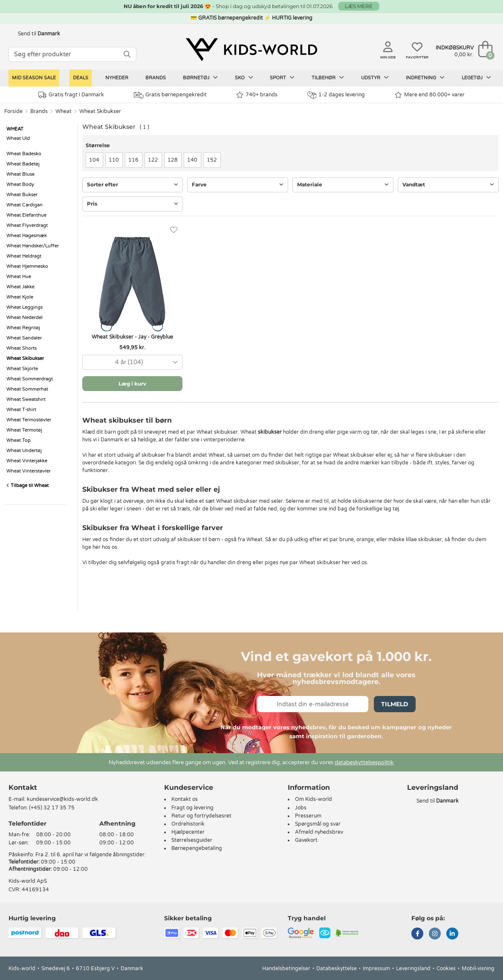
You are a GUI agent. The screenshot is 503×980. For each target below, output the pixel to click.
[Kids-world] (251, 50)
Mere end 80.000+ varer (430, 95)
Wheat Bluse (20, 174)
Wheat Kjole (20, 297)
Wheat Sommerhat (27, 389)
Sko (244, 78)
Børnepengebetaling (197, 848)
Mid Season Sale (34, 78)
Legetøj (476, 78)
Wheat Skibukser (100, 111)
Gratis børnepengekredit (170, 95)
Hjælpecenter (188, 832)
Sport (282, 78)
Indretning (425, 78)
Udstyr (375, 78)
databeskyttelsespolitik (364, 763)
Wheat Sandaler (24, 338)
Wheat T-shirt (21, 410)
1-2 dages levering (336, 95)
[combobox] (132, 362)
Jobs (301, 808)
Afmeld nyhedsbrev (319, 832)
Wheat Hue (19, 277)
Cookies (446, 968)
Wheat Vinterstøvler (29, 471)
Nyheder (117, 78)
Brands (156, 78)
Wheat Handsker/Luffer (33, 246)
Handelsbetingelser (286, 968)
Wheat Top (19, 440)
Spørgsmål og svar (318, 824)
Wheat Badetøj (23, 164)
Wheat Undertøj (24, 451)
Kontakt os (185, 799)
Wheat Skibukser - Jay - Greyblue (132, 337)
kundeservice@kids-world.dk (62, 799)
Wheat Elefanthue (26, 215)
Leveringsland (413, 968)
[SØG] (127, 54)
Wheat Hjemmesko (27, 266)
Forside (13, 111)
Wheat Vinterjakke (27, 461)
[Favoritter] (174, 230)
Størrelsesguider (192, 840)
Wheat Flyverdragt (27, 225)
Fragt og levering (192, 808)
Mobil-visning (478, 968)
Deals (81, 78)
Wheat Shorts (22, 348)
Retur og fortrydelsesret (201, 816)
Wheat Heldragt (24, 256)
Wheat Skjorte (22, 369)
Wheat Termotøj (24, 430)
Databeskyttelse (337, 968)
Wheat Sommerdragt (30, 379)
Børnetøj (200, 78)
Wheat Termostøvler (29, 420)
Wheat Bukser (22, 195)
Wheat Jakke (20, 287)
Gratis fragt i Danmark (71, 95)
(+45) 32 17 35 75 (52, 808)
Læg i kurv (132, 384)
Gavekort (306, 840)
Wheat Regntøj (23, 328)
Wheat (64, 111)
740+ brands (257, 95)
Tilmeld (395, 704)
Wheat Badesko (24, 154)
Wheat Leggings (25, 307)
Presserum (308, 816)
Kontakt (23, 787)
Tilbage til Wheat (27, 486)
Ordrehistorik (188, 824)
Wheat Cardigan (25, 205)
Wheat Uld (18, 138)
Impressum (376, 968)
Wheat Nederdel (25, 317)
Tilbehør (328, 78)
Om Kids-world (314, 799)
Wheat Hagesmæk (27, 236)
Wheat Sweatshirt (26, 399)
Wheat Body (20, 184)
